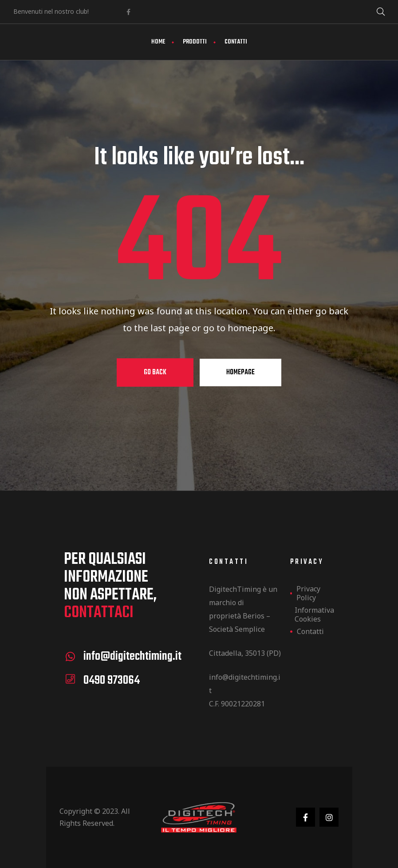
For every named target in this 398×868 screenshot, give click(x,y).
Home (158, 42)
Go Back (155, 373)
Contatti (236, 42)
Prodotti (195, 42)
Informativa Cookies (314, 614)
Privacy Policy (308, 593)
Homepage (240, 373)
